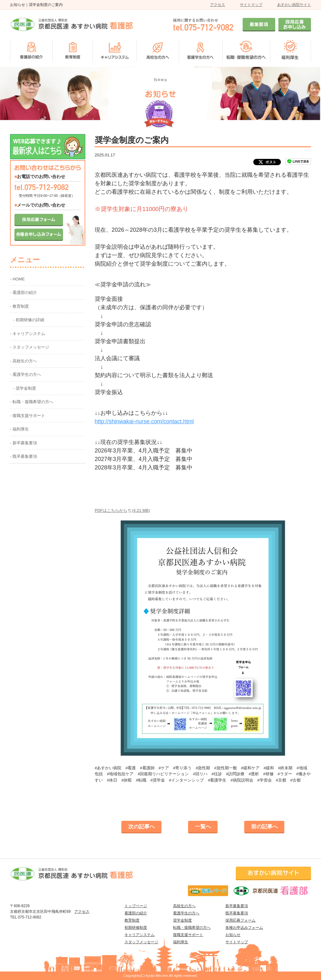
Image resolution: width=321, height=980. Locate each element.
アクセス (218, 5)
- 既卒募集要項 (24, 456)
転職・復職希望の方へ (192, 928)
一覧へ (203, 827)
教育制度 (132, 920)
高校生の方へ (184, 906)
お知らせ (233, 935)
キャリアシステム (139, 935)
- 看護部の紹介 (24, 292)
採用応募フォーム (240, 920)
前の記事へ (264, 827)
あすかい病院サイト (294, 5)
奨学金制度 (182, 920)
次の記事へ (142, 827)
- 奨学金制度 (25, 388)
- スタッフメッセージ (30, 347)
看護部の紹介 (136, 913)
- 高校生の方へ (24, 361)
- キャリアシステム (28, 334)
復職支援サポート (188, 935)
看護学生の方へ (186, 913)
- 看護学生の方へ (26, 374)
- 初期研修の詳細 (29, 320)
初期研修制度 (136, 928)
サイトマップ (251, 5)
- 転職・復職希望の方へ (32, 402)
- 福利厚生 (19, 429)
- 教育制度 (19, 306)
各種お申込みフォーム (244, 928)
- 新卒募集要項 (24, 443)
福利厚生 (181, 942)
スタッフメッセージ (141, 942)
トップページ (136, 906)
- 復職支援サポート (28, 416)
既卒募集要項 (237, 913)
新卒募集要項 (237, 906)
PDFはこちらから (122, 510)
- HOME (17, 279)
